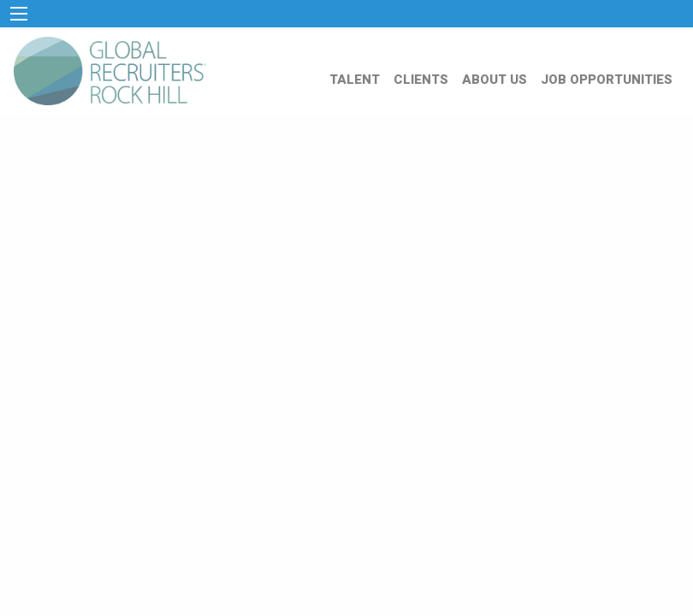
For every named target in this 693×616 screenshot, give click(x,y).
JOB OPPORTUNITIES (607, 80)
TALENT (355, 80)
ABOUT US (495, 80)
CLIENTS (421, 80)
